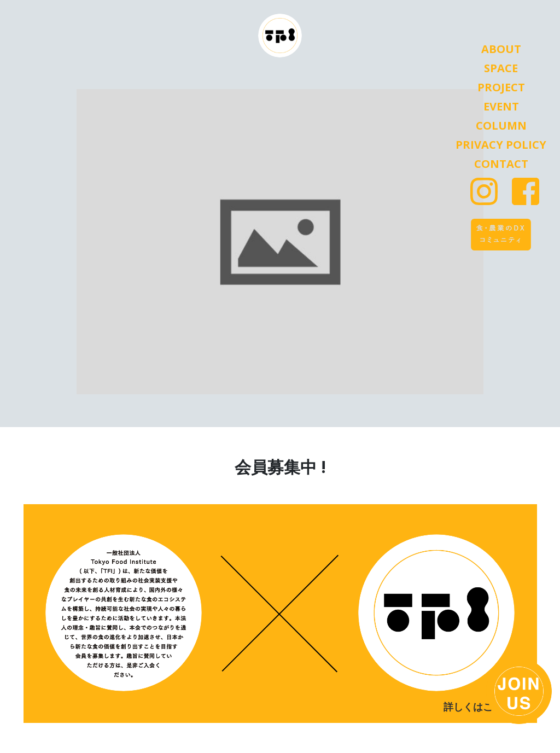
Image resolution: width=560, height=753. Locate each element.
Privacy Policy (501, 145)
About (501, 49)
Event (501, 107)
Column (501, 126)
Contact (501, 164)
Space (501, 68)
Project (501, 87)
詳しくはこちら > (482, 707)
